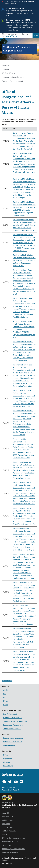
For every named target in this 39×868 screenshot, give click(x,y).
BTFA (5, 701)
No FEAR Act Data (9, 831)
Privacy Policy (7, 845)
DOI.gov (6, 755)
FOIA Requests (7, 827)
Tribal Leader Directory (12, 729)
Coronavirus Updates (10, 852)
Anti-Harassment (8, 820)
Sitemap (7, 762)
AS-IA (6, 690)
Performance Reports (10, 842)
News (5, 705)
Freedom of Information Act (12, 81)
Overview (5, 65)
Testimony (6, 69)
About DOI (6, 813)
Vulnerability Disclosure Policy (13, 849)
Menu (36, 35)
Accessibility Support (10, 817)
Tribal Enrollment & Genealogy (15, 721)
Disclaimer (6, 824)
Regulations (8, 759)
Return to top (7, 681)
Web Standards (9, 746)
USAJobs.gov (8, 766)
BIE (5, 697)
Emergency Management (13, 725)
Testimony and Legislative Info (13, 77)
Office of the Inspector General (14, 838)
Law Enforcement (10, 714)
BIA (5, 694)
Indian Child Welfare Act (13, 742)
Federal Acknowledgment (13, 738)
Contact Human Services (13, 718)
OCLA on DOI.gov (8, 73)
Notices (5, 834)
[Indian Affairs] (17, 36)
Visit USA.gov (7, 863)
